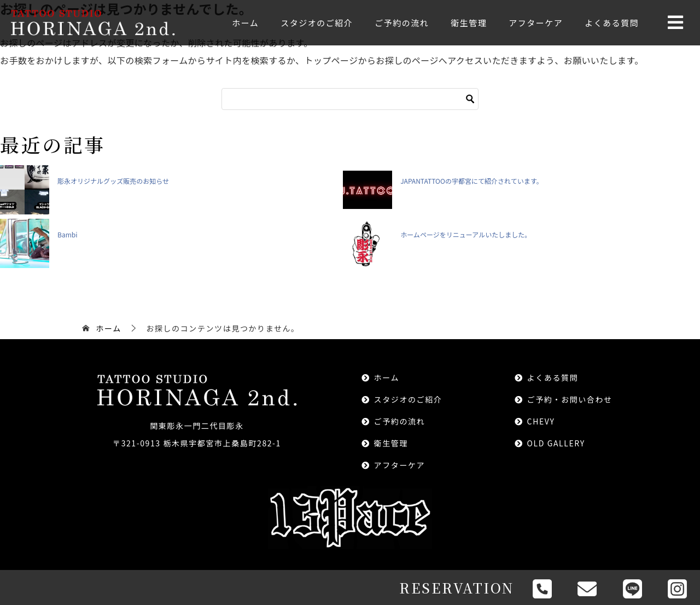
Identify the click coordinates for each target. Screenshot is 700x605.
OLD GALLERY (556, 443)
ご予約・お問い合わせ (570, 399)
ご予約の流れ (402, 23)
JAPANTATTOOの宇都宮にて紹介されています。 (471, 181)
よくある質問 (612, 23)
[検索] (350, 99)
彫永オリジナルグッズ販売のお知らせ (113, 181)
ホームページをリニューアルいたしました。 (466, 234)
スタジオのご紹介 (317, 23)
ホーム (245, 23)
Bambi (67, 234)
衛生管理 (469, 23)
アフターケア (536, 23)
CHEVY (541, 421)
